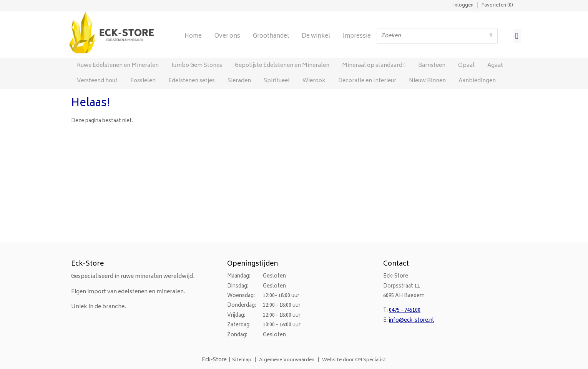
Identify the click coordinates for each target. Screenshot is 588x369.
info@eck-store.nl (411, 321)
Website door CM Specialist (354, 360)
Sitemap (242, 360)
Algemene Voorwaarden (287, 360)
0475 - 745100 (405, 311)
